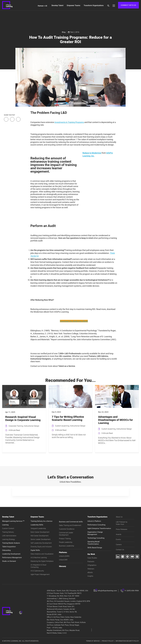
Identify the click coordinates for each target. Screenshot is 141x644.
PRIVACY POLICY (108, 641)
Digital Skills (35, 550)
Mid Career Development (40, 536)
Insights (90, 576)
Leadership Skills (37, 525)
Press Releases (122, 529)
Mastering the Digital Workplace (42, 561)
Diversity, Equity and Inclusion (41, 547)
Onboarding (6, 550)
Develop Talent (57, 5)
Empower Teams (74, 5)
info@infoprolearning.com (107, 591)
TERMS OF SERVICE (93, 641)
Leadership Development (11, 554)
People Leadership (66, 542)
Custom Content (8, 528)
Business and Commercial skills (71, 522)
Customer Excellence (67, 529)
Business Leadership (67, 546)
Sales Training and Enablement (70, 525)
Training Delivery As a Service (41, 521)
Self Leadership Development (41, 543)
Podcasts (91, 562)
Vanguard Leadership (38, 528)
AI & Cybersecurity (37, 571)
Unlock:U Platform (94, 521)
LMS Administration (9, 536)
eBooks (90, 572)
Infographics (92, 565)
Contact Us (120, 550)
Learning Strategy (9, 539)
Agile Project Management (40, 574)
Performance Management (12, 558)
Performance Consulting (96, 525)
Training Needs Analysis (11, 543)
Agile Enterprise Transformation (99, 528)
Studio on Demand (9, 561)
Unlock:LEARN (64, 556)
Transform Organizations (94, 5)
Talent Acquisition (9, 547)
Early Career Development (40, 532)
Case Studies (92, 558)
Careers (119, 545)
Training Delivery (8, 532)
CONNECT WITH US (128, 5)
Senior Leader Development (41, 539)
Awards (119, 534)
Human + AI (42, 6)
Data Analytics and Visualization (42, 554)
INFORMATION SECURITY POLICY (127, 641)
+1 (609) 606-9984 (132, 591)
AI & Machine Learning (39, 558)
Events (118, 539)
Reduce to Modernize (92, 153)
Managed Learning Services (13, 521)
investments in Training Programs (69, 122)
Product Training (65, 539)
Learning (5, 525)
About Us (119, 517)
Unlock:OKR (63, 560)
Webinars (91, 569)
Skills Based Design (95, 548)
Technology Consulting (96, 538)
